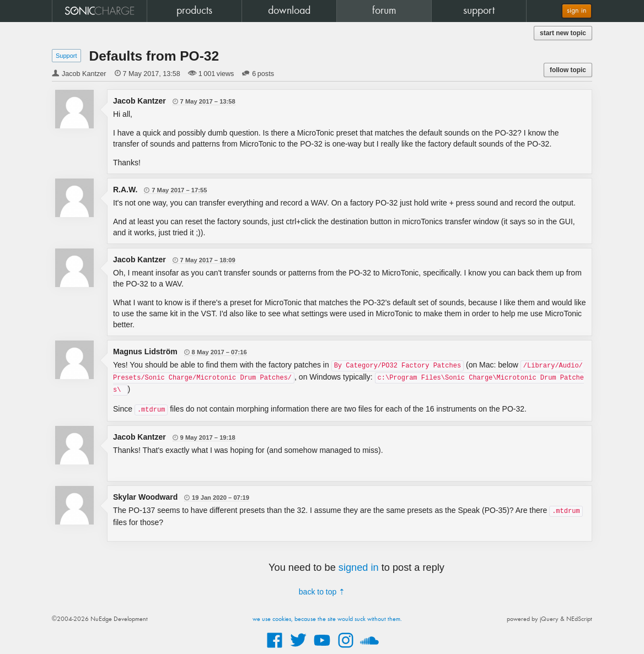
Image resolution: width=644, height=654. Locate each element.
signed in (359, 567)
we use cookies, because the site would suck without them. (327, 619)
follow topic (568, 70)
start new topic (563, 33)
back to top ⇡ (322, 592)
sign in (577, 11)
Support (66, 56)
